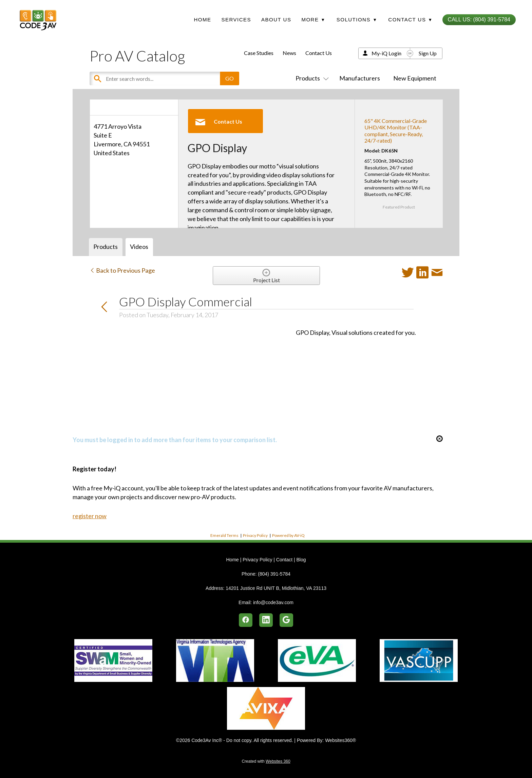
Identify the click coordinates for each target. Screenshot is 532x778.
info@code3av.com (273, 602)
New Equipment (415, 78)
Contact (284, 560)
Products (311, 78)
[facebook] (246, 620)
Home (202, 20)
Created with (266, 761)
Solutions (357, 20)
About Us (276, 20)
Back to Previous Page (122, 270)
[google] (286, 620)
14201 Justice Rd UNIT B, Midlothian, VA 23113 (276, 588)
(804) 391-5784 (274, 574)
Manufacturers (360, 78)
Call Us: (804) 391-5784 (479, 20)
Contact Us (319, 53)
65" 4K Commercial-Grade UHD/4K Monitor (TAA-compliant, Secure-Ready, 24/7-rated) (396, 131)
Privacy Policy (255, 535)
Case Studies (259, 53)
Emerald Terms (224, 535)
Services (236, 20)
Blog (301, 560)
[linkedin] (266, 620)
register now (90, 516)
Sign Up (428, 53)
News (289, 53)
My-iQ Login (386, 53)
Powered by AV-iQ (288, 535)
